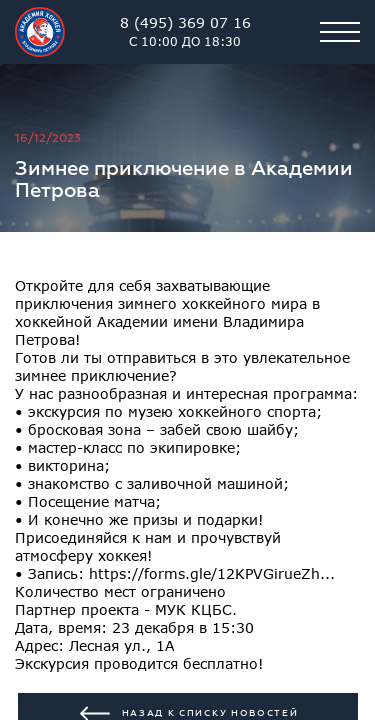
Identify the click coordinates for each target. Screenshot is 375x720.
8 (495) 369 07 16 (185, 32)
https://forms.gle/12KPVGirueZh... (212, 573)
